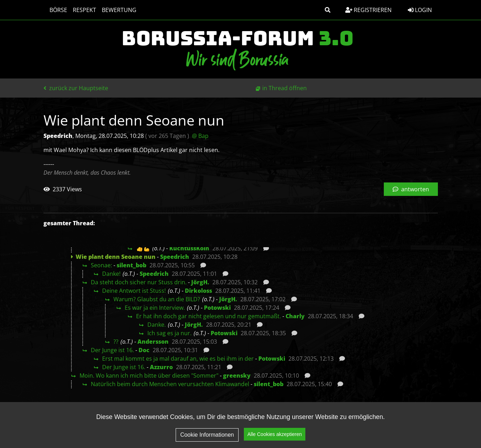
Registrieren (368, 10)
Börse (55, 10)
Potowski (217, 308)
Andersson (153, 342)
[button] (328, 10)
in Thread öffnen (285, 88)
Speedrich (175, 257)
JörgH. (200, 282)
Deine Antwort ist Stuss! (134, 291)
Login (420, 10)
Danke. (157, 325)
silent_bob (131, 265)
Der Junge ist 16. (112, 350)
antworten (411, 189)
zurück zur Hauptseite (76, 88)
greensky (237, 376)
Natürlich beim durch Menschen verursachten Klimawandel (170, 384)
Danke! (111, 274)
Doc (144, 350)
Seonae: (101, 265)
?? (116, 342)
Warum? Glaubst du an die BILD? (157, 299)
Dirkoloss (198, 291)
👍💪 (143, 248)
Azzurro (161, 367)
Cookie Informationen (207, 437)
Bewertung (116, 10)
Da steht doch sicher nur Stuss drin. (139, 282)
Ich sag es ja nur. (169, 333)
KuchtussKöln (189, 248)
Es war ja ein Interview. (155, 308)
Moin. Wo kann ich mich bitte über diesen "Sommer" (149, 376)
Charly (295, 316)
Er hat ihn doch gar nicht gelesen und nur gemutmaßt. (209, 316)
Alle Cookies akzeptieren (275, 437)
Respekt (81, 10)
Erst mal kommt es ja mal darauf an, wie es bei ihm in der (178, 359)
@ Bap (200, 136)
